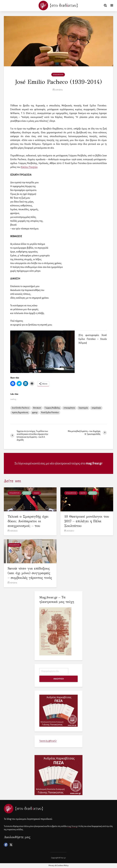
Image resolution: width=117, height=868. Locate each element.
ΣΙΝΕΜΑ (37, 493)
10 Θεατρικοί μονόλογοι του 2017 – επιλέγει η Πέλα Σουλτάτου (84, 521)
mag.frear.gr (94, 463)
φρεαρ (35, 413)
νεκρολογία (96, 408)
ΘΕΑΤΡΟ (83, 493)
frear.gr (63, 858)
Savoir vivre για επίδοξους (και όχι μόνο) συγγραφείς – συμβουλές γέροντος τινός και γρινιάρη (29, 576)
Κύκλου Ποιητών (29, 167)
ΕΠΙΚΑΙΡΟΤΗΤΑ (58, 75)
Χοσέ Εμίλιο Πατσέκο (50, 413)
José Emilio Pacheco (21, 408)
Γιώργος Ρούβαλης (52, 408)
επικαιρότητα (69, 408)
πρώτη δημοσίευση (20, 413)
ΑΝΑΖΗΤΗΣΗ (59, 679)
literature (37, 408)
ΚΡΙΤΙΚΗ (27, 493)
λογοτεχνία (83, 408)
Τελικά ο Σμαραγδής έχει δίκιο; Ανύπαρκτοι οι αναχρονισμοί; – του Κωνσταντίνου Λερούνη (29, 524)
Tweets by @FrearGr (48, 741)
